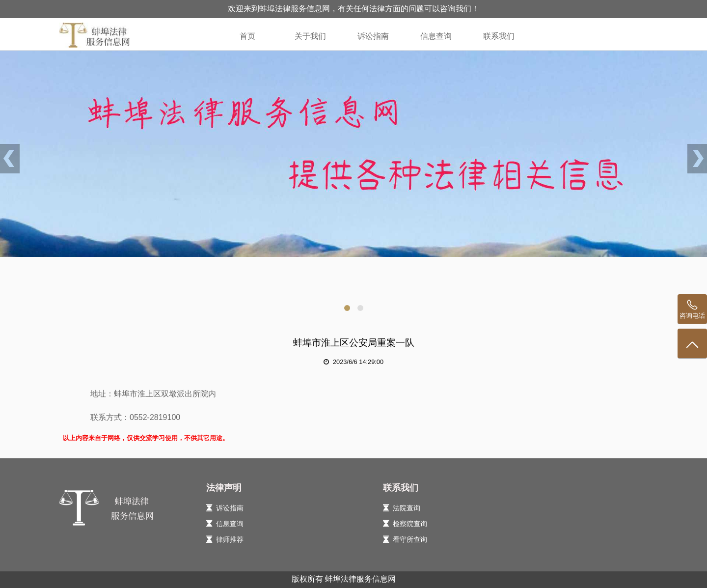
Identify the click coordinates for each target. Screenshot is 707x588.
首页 (247, 36)
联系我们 (499, 36)
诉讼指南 (373, 36)
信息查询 (436, 36)
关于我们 (310, 36)
